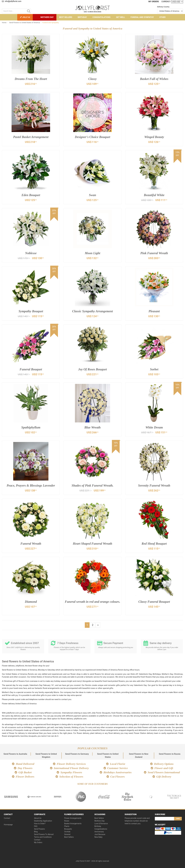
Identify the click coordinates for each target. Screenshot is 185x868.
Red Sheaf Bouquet (154, 544)
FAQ (36, 826)
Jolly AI (25, 17)
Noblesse (31, 253)
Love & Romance (101, 823)
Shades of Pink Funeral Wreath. (92, 485)
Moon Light (92, 253)
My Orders (154, 2)
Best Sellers (66, 17)
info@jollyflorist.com (12, 1)
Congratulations (101, 17)
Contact (7, 818)
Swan (92, 195)
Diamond (31, 602)
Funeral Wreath (31, 544)
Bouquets (68, 829)
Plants (67, 826)
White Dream (154, 427)
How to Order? (40, 823)
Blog (36, 831)
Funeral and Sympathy (142, 17)
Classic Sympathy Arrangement (92, 311)
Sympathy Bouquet (31, 311)
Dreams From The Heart (31, 79)
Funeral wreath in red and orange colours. (92, 604)
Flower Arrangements (73, 818)
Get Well (120, 17)
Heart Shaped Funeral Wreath (92, 544)
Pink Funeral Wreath (154, 253)
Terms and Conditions (43, 837)
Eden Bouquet (31, 195)
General (67, 834)
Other (163, 17)
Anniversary (99, 831)
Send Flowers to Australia (15, 754)
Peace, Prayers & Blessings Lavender (31, 485)
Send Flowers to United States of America (25, 23)
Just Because (100, 834)
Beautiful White (154, 195)
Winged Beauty (154, 137)
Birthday (82, 17)
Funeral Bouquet (31, 369)
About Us (38, 818)
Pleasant (154, 311)
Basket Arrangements (73, 823)
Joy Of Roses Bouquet (92, 369)
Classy (93, 79)
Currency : (166, 1)
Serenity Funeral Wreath (154, 485)
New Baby (98, 837)
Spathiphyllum (31, 427)
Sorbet (154, 369)
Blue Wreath (92, 427)
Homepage (8, 824)
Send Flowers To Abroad (44, 834)
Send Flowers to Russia (170, 754)
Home (4, 23)
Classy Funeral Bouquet (154, 602)
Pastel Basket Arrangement (31, 137)
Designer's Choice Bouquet (92, 137)
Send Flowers (39, 829)
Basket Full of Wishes (154, 79)
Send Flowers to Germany (77, 754)
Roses (67, 821)
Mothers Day (47, 17)
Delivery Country (163, 7)
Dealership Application (43, 821)
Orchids (67, 831)
